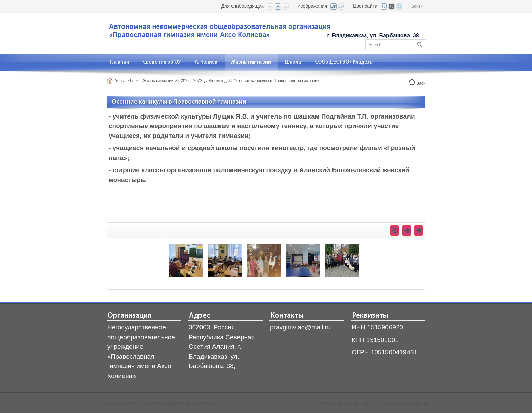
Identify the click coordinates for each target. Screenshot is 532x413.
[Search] (396, 45)
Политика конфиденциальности (343, 403)
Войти (417, 6)
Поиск (419, 43)
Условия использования (405, 403)
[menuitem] (120, 62)
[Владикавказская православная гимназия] (263, 33)
